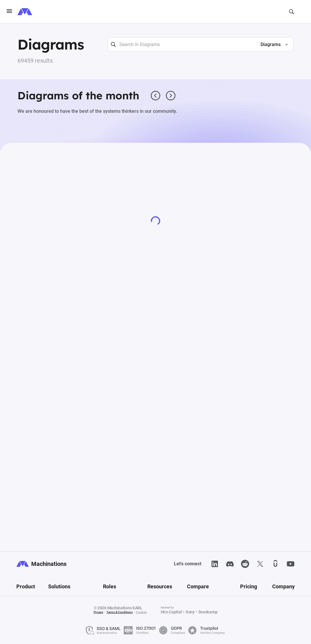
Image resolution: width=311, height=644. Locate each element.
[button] (272, 45)
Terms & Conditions (120, 612)
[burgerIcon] (9, 12)
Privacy (98, 612)
